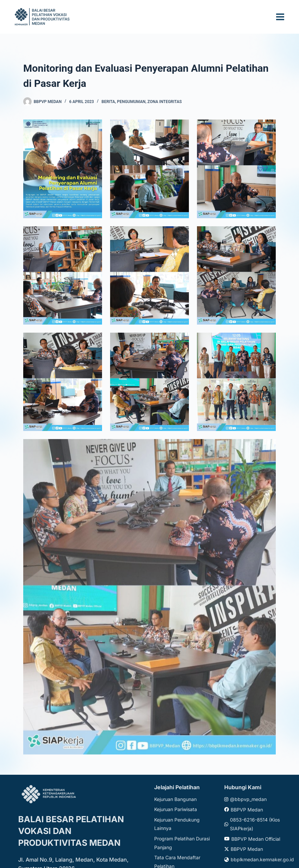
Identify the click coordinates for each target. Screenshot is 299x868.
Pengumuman (131, 102)
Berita (108, 102)
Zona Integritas (165, 102)
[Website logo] (43, 17)
